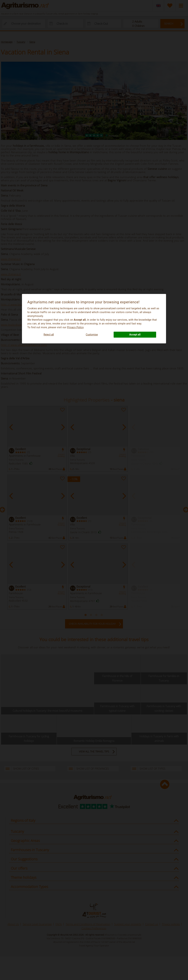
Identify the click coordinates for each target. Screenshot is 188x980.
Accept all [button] (135, 335)
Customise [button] (92, 335)
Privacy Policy (75, 327)
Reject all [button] (49, 335)
